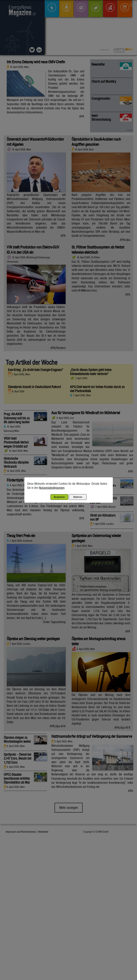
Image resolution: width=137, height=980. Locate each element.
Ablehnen (78, 497)
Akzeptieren (59, 497)
